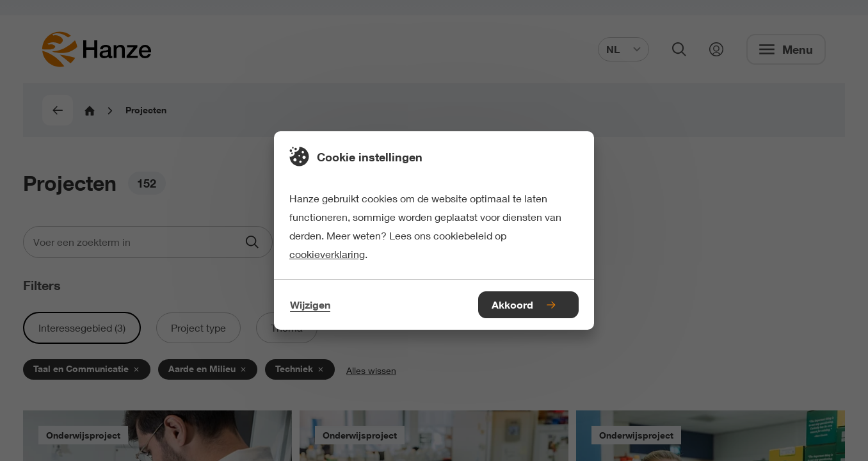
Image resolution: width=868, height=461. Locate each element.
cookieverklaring (327, 254)
